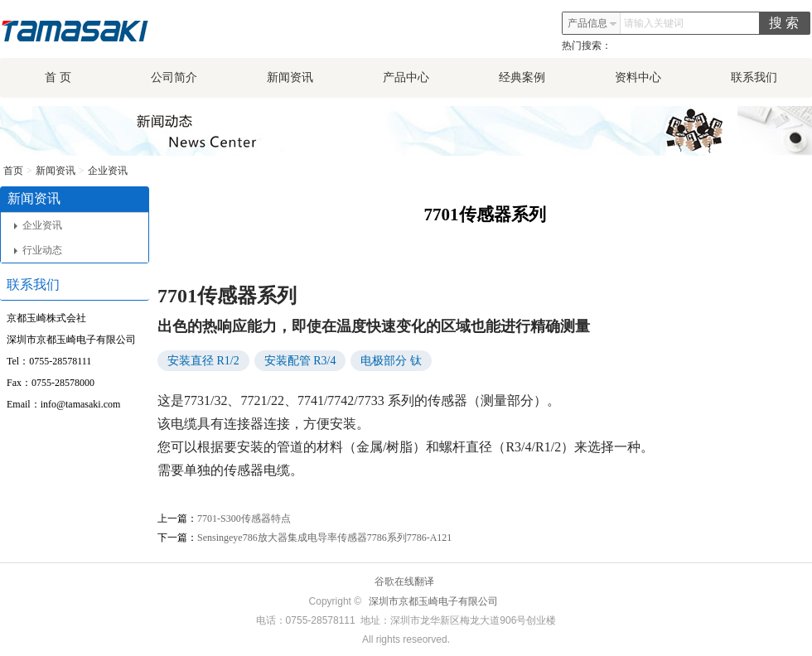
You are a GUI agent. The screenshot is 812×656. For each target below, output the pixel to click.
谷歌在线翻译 (404, 581)
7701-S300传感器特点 (244, 519)
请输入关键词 (654, 23)
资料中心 (638, 77)
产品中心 (406, 77)
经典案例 (522, 77)
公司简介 (174, 77)
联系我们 (754, 77)
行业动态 (38, 250)
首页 (13, 171)
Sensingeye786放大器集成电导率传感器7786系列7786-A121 (324, 538)
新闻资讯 (290, 77)
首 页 (58, 77)
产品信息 (592, 23)
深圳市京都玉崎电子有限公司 (433, 601)
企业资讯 (108, 171)
